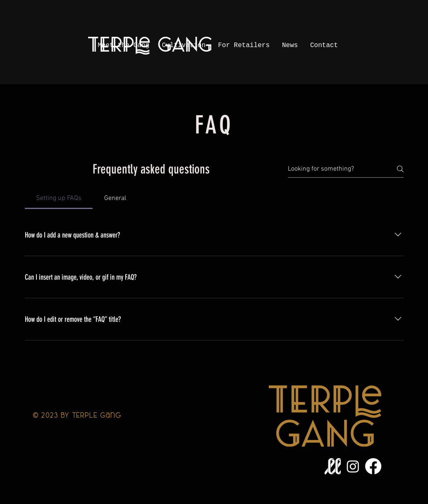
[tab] (59, 198)
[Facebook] (373, 466)
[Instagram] (353, 466)
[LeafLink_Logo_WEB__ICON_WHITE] (333, 466)
